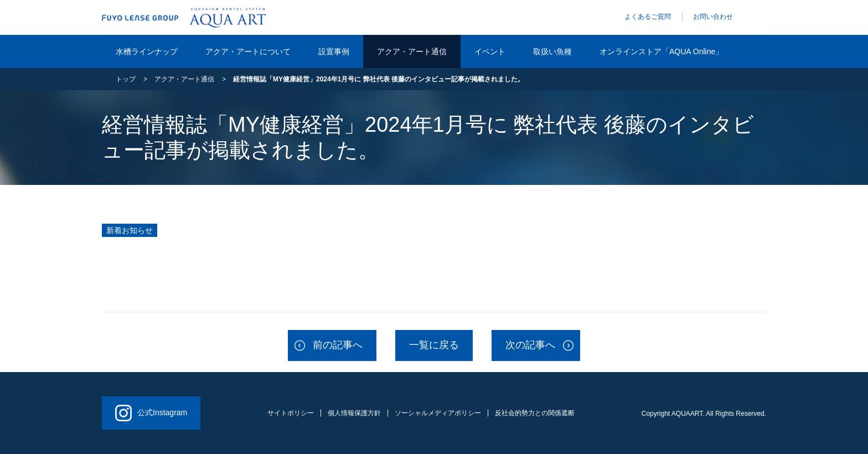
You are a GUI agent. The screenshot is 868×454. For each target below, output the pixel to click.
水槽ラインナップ (147, 51)
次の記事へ (530, 345)
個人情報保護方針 (354, 413)
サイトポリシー (291, 413)
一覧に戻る (434, 345)
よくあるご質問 (648, 17)
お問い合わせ (713, 17)
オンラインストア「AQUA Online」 (661, 51)
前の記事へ (338, 345)
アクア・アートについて (248, 51)
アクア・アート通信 (412, 51)
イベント (490, 51)
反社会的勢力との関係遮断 (535, 413)
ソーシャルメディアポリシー (438, 413)
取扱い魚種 (552, 51)
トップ (126, 79)
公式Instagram (151, 413)
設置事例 (334, 51)
